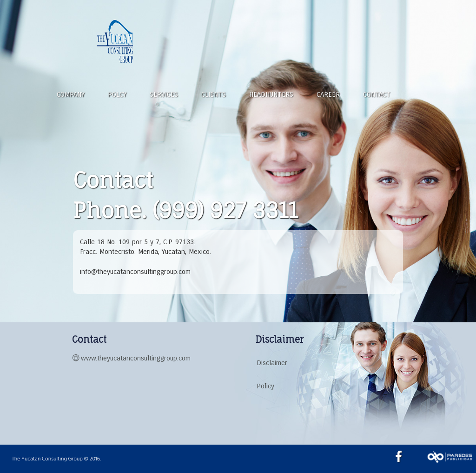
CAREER (328, 94)
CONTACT (377, 94)
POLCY (117, 94)
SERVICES (164, 94)
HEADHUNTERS (271, 94)
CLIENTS (214, 94)
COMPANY (71, 94)
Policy (265, 386)
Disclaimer (272, 363)
